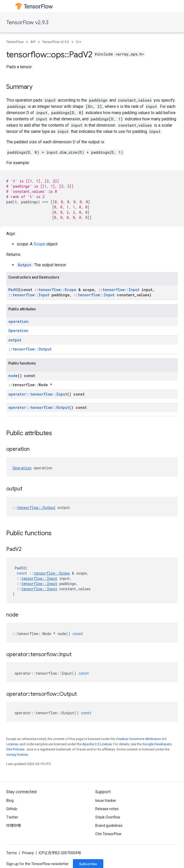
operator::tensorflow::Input (38, 394)
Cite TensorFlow (108, 834)
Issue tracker (106, 801)
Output (24, 265)
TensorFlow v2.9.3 (27, 23)
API (33, 42)
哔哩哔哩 (14, 826)
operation (18, 321)
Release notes (107, 809)
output (15, 340)
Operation (18, 331)
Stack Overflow (108, 817)
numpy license (17, 755)
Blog (10, 801)
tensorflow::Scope (57, 290)
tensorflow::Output (32, 349)
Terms (12, 853)
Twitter (12, 817)
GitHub (12, 809)
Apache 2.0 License (97, 744)
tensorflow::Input (121, 290)
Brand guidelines (109, 826)
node (13, 376)
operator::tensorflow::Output (39, 407)
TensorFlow (15, 42)
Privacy (28, 853)
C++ (79, 42)
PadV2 (14, 290)
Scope (39, 244)
